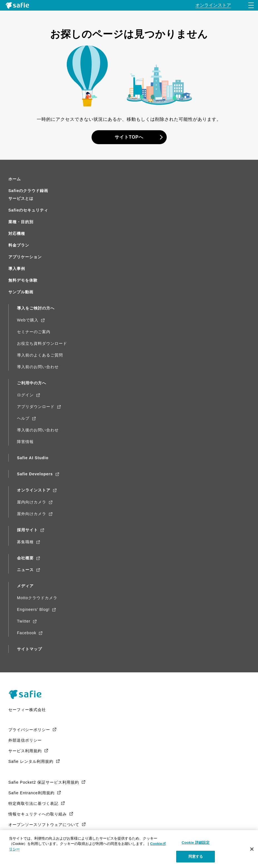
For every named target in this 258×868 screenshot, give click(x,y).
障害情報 (25, 442)
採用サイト (27, 530)
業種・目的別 (21, 222)
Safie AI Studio (33, 458)
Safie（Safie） (27, 694)
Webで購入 (28, 320)
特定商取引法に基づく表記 (33, 803)
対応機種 (17, 233)
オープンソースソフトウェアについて (44, 825)
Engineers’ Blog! (33, 609)
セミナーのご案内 (34, 332)
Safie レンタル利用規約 (31, 761)
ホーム (15, 179)
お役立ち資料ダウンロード (42, 343)
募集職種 (25, 542)
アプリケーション (25, 257)
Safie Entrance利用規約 (31, 793)
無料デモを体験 (23, 280)
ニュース (25, 570)
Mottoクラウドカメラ (37, 598)
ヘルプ (23, 418)
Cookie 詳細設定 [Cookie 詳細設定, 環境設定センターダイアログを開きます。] (196, 843)
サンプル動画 (21, 292)
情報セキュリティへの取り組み (38, 814)
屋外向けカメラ (32, 514)
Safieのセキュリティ (28, 210)
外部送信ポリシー (25, 740)
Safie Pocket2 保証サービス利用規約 (44, 782)
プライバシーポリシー (29, 730)
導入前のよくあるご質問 (40, 355)
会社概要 (25, 558)
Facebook (27, 633)
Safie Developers (35, 474)
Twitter (24, 621)
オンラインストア (34, 490)
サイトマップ (30, 649)
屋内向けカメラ (32, 502)
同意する (196, 856)
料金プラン (19, 245)
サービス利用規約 (25, 751)
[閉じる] (252, 849)
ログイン (25, 395)
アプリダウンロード (36, 407)
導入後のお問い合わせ (38, 430)
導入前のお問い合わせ (38, 367)
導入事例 (17, 269)
